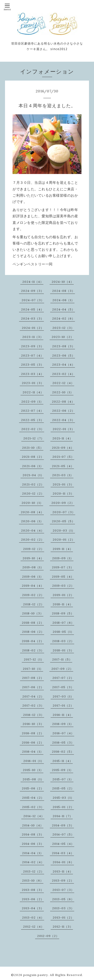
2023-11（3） (33, 337)
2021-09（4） (63, 448)
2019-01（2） (63, 595)
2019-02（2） (33, 595)
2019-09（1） (63, 558)
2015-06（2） (33, 788)
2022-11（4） (33, 392)
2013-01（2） (63, 917)
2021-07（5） (63, 457)
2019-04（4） (33, 586)
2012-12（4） (34, 926)
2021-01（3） (63, 484)
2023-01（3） (33, 383)
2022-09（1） (32, 401)
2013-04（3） (33, 908)
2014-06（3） (33, 844)
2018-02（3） (33, 650)
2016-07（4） (63, 733)
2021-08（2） (33, 457)
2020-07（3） (64, 512)
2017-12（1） (34, 659)
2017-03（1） (63, 696)
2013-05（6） (63, 899)
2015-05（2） (63, 788)
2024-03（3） (32, 318)
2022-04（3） (64, 420)
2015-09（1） (63, 770)
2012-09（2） (48, 936)
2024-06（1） (63, 300)
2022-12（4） (63, 383)
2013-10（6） (33, 880)
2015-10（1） (33, 770)
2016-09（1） (63, 724)
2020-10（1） (32, 503)
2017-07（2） (63, 678)
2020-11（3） (63, 493)
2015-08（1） (33, 779)
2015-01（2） (63, 807)
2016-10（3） (33, 724)
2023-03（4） (32, 374)
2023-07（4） (32, 355)
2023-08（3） (64, 346)
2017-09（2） (62, 669)
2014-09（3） (63, 825)
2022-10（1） (63, 392)
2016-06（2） (33, 742)
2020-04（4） (33, 530)
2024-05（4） (32, 309)
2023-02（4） (64, 374)
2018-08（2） (33, 623)
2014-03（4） (63, 853)
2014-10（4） (33, 825)
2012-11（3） (63, 926)
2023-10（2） (63, 337)
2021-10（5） (33, 448)
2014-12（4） (34, 816)
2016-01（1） (34, 761)
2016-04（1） (33, 751)
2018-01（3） (63, 650)
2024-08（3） (64, 291)
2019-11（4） (63, 549)
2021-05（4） (63, 466)
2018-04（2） (33, 641)
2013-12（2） (34, 871)
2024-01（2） (33, 328)
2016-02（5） (63, 751)
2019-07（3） (63, 567)
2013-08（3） (33, 890)
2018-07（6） (63, 623)
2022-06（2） (64, 411)
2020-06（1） (32, 521)
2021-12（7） (34, 438)
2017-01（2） (63, 705)
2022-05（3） (32, 420)
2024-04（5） (64, 309)
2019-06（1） (33, 576)
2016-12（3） (34, 715)
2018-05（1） (63, 632)
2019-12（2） (34, 549)
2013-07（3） (63, 890)
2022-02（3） (33, 429)
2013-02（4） (33, 917)
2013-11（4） (63, 871)
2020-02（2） (33, 539)
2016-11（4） (63, 715)
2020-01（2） (64, 539)
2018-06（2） (33, 632)
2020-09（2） (63, 503)
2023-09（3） (32, 346)
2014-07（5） (63, 834)
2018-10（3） (33, 613)
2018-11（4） (63, 604)
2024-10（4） (63, 282)
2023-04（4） (64, 364)
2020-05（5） (63, 521)
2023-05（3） (32, 364)
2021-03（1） (63, 475)
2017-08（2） (33, 678)
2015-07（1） (63, 779)
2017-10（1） (33, 669)
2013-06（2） (33, 899)
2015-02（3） (33, 807)
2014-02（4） (33, 862)
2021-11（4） (63, 438)
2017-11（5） (62, 659)
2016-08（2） (33, 733)
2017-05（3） (63, 687)
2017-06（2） (33, 687)
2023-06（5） (64, 355)
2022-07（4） (32, 411)
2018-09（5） (63, 613)
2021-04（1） (33, 475)
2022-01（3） (64, 429)
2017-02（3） (33, 705)
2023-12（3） (63, 328)
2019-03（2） (63, 586)
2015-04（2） (33, 798)
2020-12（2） (33, 493)
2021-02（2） (33, 484)
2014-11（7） (63, 816)
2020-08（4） (32, 512)
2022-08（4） (63, 401)
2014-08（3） (33, 834)
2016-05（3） (63, 742)
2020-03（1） (64, 530)
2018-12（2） (34, 604)
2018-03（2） (63, 641)
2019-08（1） (33, 567)
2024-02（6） (64, 318)
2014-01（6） (63, 862)
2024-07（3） (33, 300)
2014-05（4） (63, 844)
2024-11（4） (33, 282)
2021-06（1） (33, 466)
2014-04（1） (33, 853)
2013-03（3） (63, 908)
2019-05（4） (63, 576)
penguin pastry (36, 975)
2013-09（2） (63, 880)
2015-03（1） (63, 798)
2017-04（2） (33, 696)
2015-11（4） (63, 761)
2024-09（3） (32, 291)
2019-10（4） (33, 558)
